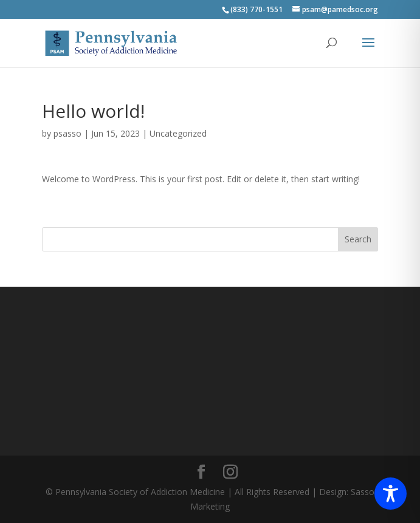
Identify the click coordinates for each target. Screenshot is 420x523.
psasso (67, 133)
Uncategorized (178, 133)
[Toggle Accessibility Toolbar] (391, 494)
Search (358, 239)
